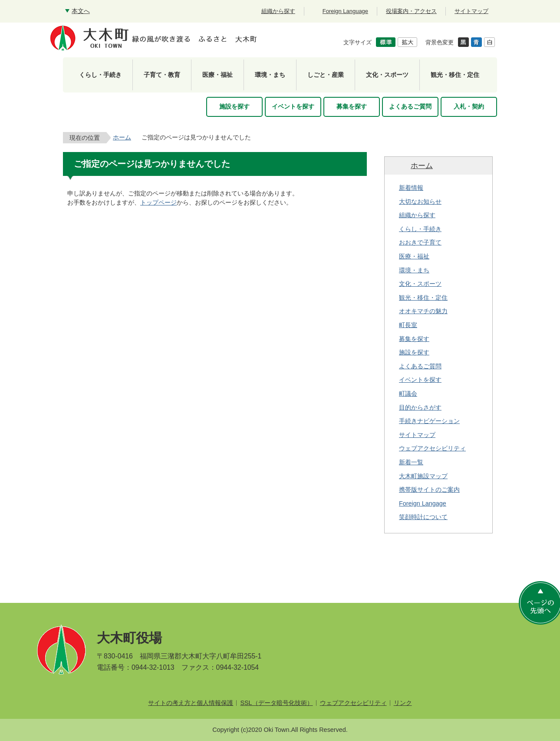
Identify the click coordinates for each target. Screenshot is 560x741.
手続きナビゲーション (429, 421)
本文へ (81, 11)
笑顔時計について (423, 517)
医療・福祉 (414, 256)
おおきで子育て (420, 242)
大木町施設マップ (423, 476)
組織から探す (417, 215)
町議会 (408, 394)
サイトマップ (417, 435)
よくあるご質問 (420, 366)
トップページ (158, 202)
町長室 (408, 325)
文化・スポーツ (420, 284)
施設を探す (414, 352)
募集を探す (414, 339)
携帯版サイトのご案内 (429, 490)
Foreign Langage (423, 503)
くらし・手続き (420, 229)
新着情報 (411, 188)
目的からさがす (420, 407)
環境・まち (414, 270)
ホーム (122, 137)
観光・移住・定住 (423, 298)
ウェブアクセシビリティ (432, 448)
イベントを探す (420, 380)
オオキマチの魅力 (423, 311)
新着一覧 (411, 462)
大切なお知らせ (420, 202)
